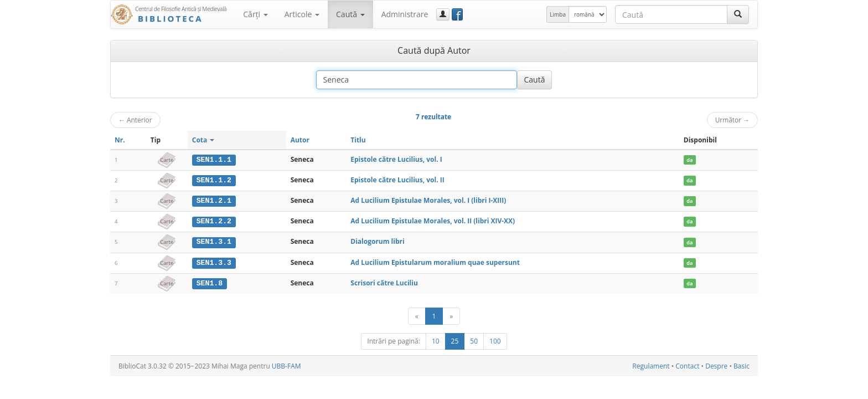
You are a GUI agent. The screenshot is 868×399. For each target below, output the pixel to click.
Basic (742, 364)
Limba (558, 14)
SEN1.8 (210, 282)
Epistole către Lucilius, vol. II (397, 180)
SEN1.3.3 (214, 262)
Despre (716, 364)
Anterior (135, 120)
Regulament (651, 364)
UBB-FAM (286, 364)
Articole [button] (302, 14)
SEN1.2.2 (214, 221)
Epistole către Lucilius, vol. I (396, 159)
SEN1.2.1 (214, 200)
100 (495, 339)
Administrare (405, 14)
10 (436, 339)
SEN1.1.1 (214, 160)
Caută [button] (350, 14)
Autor (300, 140)
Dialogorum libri (377, 241)
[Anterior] (417, 314)
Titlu (358, 140)
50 (474, 339)
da (689, 160)
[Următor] (451, 314)
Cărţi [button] (255, 14)
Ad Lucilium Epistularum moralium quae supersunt (435, 261)
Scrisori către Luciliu (384, 281)
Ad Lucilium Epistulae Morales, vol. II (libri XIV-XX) (433, 220)
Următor (732, 120)
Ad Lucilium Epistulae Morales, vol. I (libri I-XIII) (428, 200)
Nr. (120, 140)
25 (455, 339)
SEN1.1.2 (214, 180)
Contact (687, 364)
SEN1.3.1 (214, 241)
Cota (203, 140)
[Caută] (738, 14)
